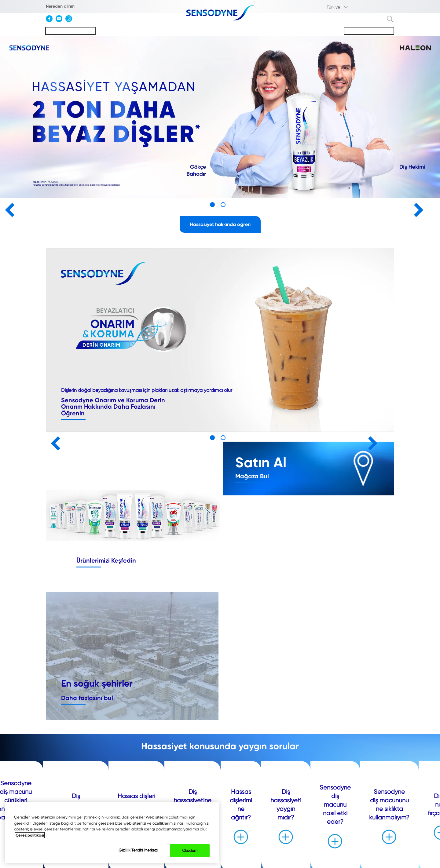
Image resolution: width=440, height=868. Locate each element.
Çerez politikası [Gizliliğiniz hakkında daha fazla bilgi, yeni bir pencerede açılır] (30, 835)
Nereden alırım (60, 6)
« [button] (7, 208)
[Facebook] (51, 21)
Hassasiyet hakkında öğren (220, 224)
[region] (112, 833)
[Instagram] (70, 21)
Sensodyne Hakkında (369, 31)
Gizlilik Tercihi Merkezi (138, 850)
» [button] (416, 208)
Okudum (190, 850)
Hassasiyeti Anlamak (70, 31)
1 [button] (212, 205)
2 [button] (223, 205)
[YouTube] (61, 21)
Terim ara (391, 19)
